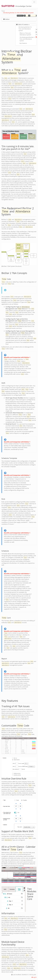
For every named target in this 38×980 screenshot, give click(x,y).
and (30, 16)
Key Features (23, 43)
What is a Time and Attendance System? (25, 34)
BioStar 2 (20, 16)
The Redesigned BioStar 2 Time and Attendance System (27, 39)
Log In (34, 977)
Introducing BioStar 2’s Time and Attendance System (18, 13)
